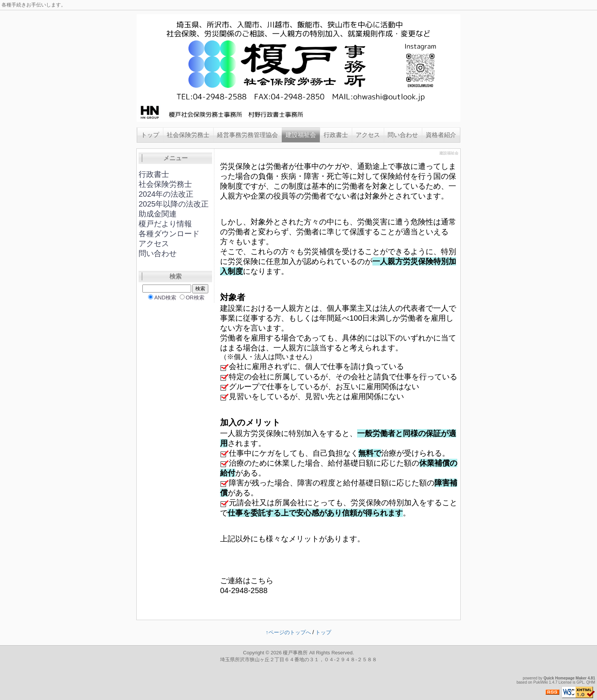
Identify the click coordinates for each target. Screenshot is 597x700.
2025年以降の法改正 (174, 204)
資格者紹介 (441, 135)
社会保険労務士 (188, 135)
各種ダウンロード (169, 234)
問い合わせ (403, 135)
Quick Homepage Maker (565, 678)
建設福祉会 (301, 135)
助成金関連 (158, 214)
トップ (150, 135)
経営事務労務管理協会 (247, 135)
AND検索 (165, 297)
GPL (580, 682)
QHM (591, 682)
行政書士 (336, 135)
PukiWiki (541, 682)
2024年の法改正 (166, 194)
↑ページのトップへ (288, 632)
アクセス (368, 135)
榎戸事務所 (295, 653)
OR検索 (195, 297)
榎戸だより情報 (165, 224)
